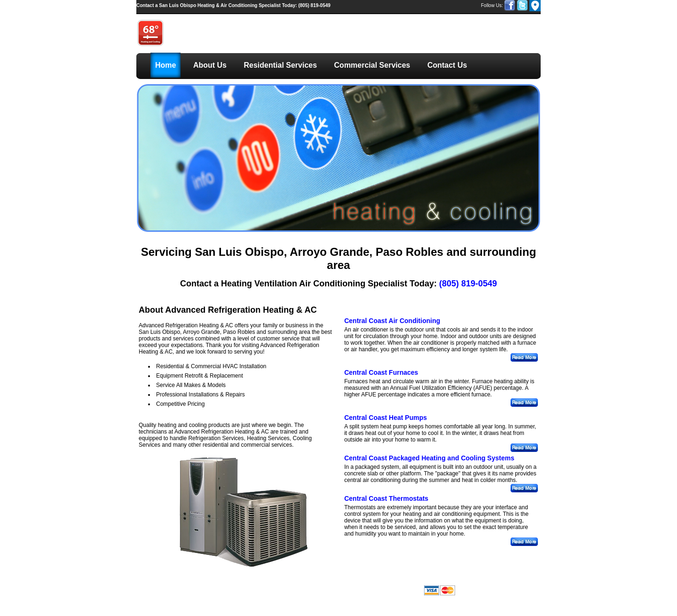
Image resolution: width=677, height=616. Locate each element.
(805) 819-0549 (233, 5)
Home (165, 65)
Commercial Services (372, 65)
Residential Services (280, 65)
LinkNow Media (249, 588)
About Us (210, 65)
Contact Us (447, 65)
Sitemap (324, 583)
